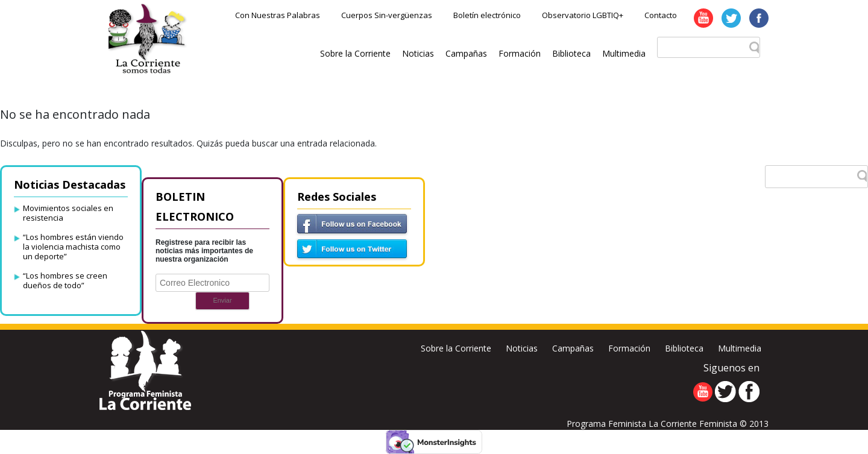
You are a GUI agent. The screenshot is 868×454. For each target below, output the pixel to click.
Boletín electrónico (487, 15)
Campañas (466, 53)
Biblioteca (571, 53)
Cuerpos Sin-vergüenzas (387, 15)
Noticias (418, 53)
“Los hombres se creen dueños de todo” (65, 280)
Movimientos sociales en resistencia (68, 213)
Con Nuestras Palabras (278, 15)
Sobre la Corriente (355, 53)
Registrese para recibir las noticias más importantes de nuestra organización (204, 251)
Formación (520, 53)
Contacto (661, 15)
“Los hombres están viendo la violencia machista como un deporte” (73, 247)
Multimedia (624, 53)
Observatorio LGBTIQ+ (583, 15)
